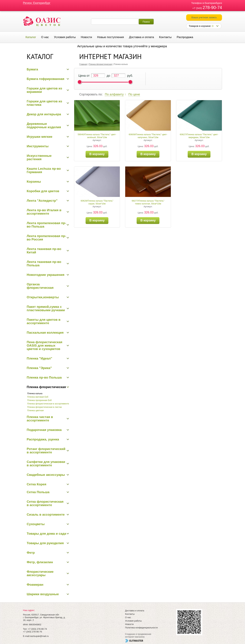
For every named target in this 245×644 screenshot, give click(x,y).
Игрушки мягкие (40, 137)
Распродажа (185, 37)
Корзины (34, 182)
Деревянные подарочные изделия (44, 125)
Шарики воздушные (43, 594)
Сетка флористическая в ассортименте (45, 503)
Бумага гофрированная (46, 79)
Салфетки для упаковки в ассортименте (46, 463)
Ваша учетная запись (204, 17)
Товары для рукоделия (45, 543)
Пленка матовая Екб (38, 397)
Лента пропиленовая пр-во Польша (46, 225)
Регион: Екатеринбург (37, 3)
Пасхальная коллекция (45, 333)
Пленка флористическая (46, 387)
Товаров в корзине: (201, 26)
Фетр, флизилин (40, 562)
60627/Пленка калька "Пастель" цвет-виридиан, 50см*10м (199, 136)
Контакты (165, 37)
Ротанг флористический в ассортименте (46, 451)
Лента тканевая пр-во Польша (44, 264)
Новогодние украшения (46, 275)
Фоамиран (35, 585)
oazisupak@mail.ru (39, 636)
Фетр (31, 553)
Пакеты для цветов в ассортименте (44, 321)
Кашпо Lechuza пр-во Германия (44, 170)
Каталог (31, 37)
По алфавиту (114, 94)
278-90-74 (212, 7)
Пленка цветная (35, 410)
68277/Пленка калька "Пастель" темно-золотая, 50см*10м (148, 202)
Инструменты (38, 146)
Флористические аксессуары (40, 573)
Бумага (32, 69)
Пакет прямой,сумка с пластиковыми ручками (46, 308)
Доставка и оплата (141, 37)
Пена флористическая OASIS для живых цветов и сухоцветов (44, 345)
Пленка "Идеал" (39, 358)
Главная (83, 64)
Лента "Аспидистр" (42, 201)
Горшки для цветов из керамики (44, 90)
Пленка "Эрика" (39, 368)
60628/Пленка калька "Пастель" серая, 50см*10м (97, 202)
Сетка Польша (38, 492)
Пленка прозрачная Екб (39, 400)
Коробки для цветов (43, 191)
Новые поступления (111, 37)
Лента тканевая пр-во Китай (44, 251)
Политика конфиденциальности (141, 628)
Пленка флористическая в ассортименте (48, 404)
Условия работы (65, 37)
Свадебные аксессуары (46, 475)
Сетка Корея (36, 484)
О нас (45, 37)
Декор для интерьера (44, 114)
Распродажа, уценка (43, 439)
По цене (134, 94)
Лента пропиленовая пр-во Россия (46, 238)
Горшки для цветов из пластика (44, 103)
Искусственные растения (39, 157)
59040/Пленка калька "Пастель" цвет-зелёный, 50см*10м (97, 136)
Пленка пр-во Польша (44, 377)
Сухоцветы (36, 524)
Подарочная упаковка (44, 430)
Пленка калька (35, 393)
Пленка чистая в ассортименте (40, 419)
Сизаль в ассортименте (46, 515)
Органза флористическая (40, 286)
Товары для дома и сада (46, 534)
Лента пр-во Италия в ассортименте (44, 212)
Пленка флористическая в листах (45, 407)
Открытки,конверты (43, 297)
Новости (86, 37)
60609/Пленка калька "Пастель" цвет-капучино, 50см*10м (148, 136)
